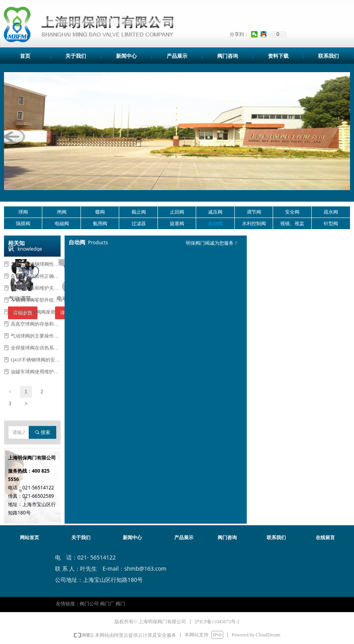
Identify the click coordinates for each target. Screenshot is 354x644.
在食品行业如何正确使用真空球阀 (36, 276)
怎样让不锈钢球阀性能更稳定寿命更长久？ (36, 264)
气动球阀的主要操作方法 (36, 336)
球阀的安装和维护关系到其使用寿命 (36, 288)
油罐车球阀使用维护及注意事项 (36, 372)
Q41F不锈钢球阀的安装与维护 (36, 360)
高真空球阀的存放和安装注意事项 (36, 324)
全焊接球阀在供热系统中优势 (36, 348)
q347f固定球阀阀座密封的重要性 (36, 312)
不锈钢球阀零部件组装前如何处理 (36, 300)
